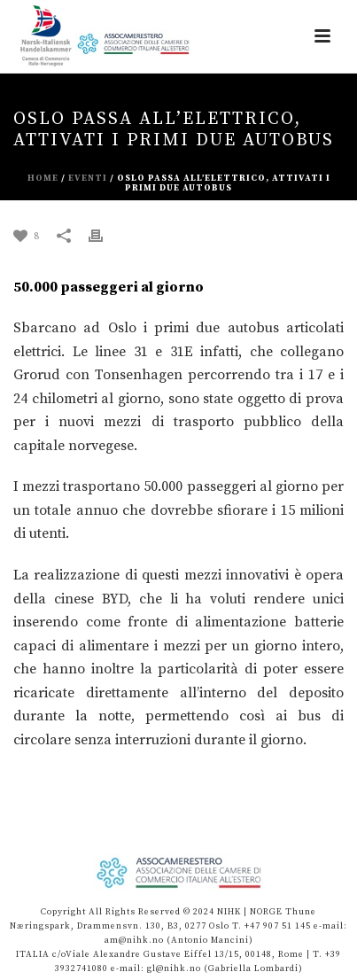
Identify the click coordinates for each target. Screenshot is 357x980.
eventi (88, 178)
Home (43, 178)
